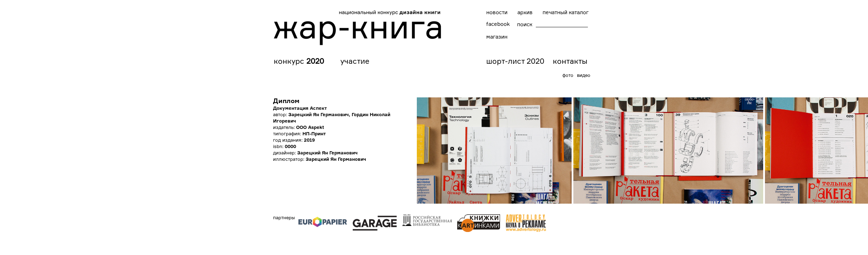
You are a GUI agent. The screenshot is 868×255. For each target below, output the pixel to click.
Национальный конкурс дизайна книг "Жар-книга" (358, 28)
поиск (525, 24)
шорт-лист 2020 (515, 61)
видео (584, 75)
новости (497, 12)
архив (525, 12)
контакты (570, 61)
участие (355, 61)
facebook (498, 24)
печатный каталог (566, 12)
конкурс (299, 61)
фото (568, 75)
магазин (497, 37)
